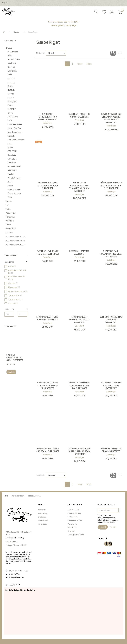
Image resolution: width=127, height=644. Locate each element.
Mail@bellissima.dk (16, 578)
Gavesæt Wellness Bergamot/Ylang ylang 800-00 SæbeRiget (111, 118)
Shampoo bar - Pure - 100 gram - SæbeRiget (48, 318)
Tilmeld (103, 527)
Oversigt (71, 531)
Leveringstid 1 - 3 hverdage (64, 25)
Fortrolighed (73, 517)
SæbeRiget (48, 123)
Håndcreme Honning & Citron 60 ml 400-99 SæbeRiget (111, 185)
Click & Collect (73, 510)
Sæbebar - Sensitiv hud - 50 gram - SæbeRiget (111, 385)
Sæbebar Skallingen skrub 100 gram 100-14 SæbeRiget (48, 385)
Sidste (89, 64)
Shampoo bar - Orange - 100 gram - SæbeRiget (79, 320)
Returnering (72, 524)
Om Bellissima (34, 496)
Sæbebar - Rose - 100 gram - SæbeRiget (79, 115)
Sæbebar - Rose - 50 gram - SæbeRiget (111, 450)
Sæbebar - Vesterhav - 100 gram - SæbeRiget (111, 320)
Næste (80, 64)
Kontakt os (72, 527)
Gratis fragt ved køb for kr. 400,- (64, 22)
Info (6, 496)
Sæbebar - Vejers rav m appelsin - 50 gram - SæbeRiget (79, 451)
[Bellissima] (8, 12)
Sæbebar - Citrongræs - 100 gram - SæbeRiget (48, 117)
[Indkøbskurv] (121, 12)
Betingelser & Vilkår (75, 520)
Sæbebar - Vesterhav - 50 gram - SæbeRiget (48, 450)
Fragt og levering (74, 513)
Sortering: (40, 53)
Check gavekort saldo (76, 535)
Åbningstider (18, 496)
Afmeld (113, 527)
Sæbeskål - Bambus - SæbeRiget (79, 252)
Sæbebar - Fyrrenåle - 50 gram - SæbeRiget (48, 252)
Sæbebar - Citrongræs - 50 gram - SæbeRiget (15, 358)
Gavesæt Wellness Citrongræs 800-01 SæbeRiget (48, 185)
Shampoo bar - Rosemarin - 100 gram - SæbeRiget (111, 254)
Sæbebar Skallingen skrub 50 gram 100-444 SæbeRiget (79, 385)
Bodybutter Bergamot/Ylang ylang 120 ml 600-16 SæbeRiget (79, 187)
